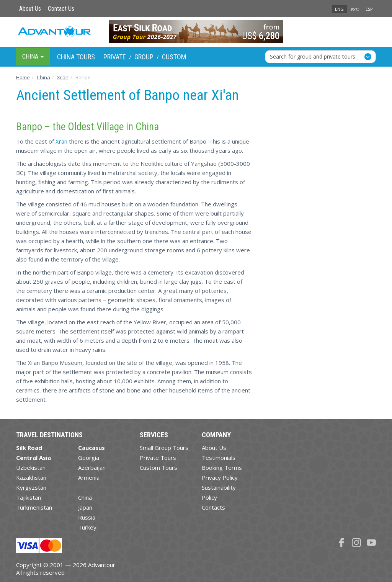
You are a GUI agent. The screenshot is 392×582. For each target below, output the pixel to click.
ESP (369, 9)
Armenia (89, 477)
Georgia (89, 458)
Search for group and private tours (313, 56)
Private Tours (158, 458)
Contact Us (61, 9)
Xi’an (61, 141)
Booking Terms (222, 468)
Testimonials (219, 458)
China (85, 497)
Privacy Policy (220, 477)
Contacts (213, 507)
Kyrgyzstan (31, 487)
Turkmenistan (34, 507)
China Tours (76, 57)
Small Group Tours (164, 448)
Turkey (87, 527)
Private (115, 57)
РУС (355, 9)
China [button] (33, 56)
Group (144, 57)
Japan (85, 507)
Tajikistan (29, 497)
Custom (174, 57)
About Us (30, 9)
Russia (87, 517)
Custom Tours (158, 468)
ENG (339, 9)
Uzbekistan (31, 468)
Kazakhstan (31, 477)
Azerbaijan (92, 468)
